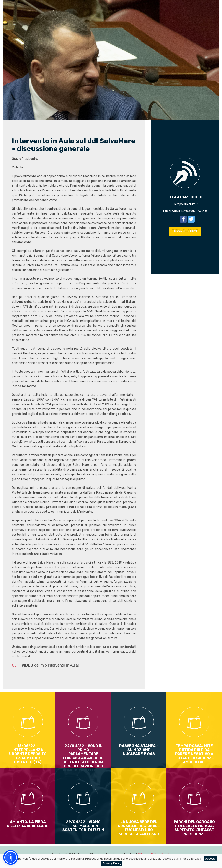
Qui (15, 665)
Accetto (210, 859)
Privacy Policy (112, 863)
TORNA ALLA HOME (185, 231)
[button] (11, 857)
